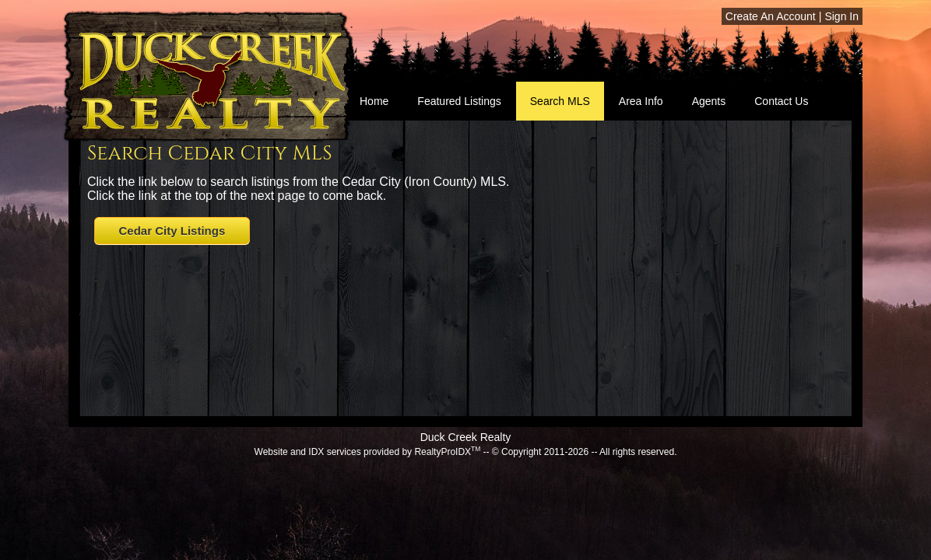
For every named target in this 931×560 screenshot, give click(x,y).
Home (374, 101)
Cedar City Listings (172, 231)
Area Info (641, 101)
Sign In (841, 16)
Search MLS (560, 101)
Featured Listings (459, 101)
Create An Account (771, 16)
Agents (709, 101)
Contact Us (781, 101)
